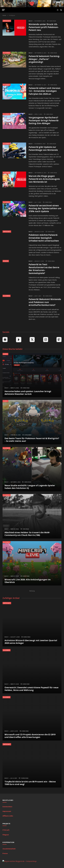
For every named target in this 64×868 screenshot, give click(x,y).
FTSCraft (6, 830)
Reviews (6, 261)
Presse (5, 853)
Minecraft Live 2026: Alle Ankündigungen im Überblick (28, 581)
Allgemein (7, 53)
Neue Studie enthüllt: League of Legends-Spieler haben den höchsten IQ (30, 487)
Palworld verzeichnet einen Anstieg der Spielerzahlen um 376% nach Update (45, 208)
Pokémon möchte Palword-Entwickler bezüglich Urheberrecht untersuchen (44, 238)
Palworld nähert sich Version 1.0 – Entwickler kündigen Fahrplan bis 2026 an (45, 91)
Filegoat (6, 835)
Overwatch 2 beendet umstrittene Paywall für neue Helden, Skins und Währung (31, 689)
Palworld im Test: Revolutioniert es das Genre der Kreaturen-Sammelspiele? (44, 269)
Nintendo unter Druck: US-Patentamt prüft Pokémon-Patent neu (44, 27)
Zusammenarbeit (9, 849)
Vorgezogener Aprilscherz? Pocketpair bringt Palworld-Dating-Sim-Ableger (44, 120)
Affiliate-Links (8, 816)
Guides (5, 354)
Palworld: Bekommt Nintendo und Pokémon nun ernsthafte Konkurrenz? (45, 302)
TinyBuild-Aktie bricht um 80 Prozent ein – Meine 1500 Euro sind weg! (30, 783)
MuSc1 (31, 21)
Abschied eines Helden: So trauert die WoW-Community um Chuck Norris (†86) (27, 534)
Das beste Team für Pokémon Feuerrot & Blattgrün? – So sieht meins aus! (32, 440)
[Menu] (3, 10)
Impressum (7, 811)
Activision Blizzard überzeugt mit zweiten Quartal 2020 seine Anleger (31, 642)
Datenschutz (7, 807)
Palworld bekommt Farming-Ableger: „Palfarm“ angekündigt (44, 59)
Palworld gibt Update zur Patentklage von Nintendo (43, 148)
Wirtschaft (7, 21)
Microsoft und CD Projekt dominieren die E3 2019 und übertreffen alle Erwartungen (30, 736)
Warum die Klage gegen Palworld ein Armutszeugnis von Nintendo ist (44, 179)
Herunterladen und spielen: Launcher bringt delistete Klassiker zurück (28, 393)
